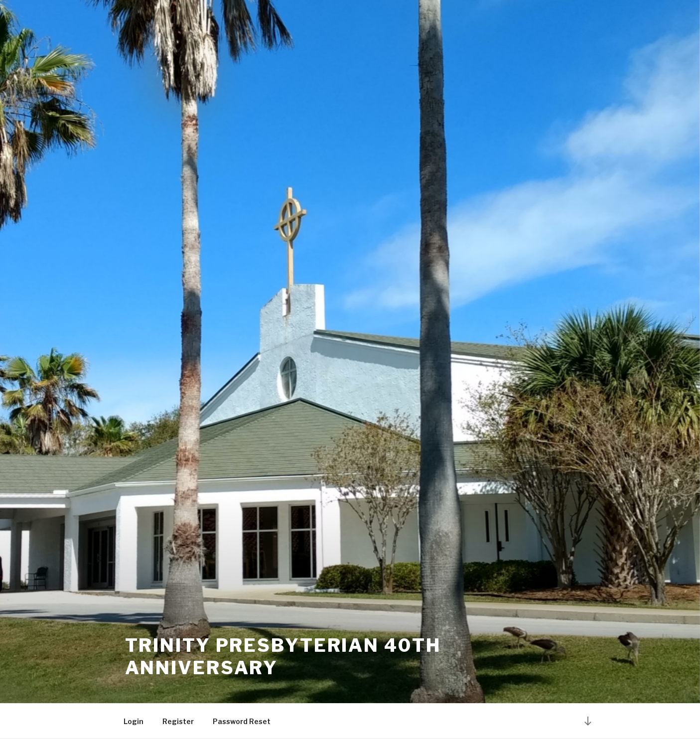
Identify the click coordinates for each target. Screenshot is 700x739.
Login (134, 721)
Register (178, 721)
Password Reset (242, 721)
